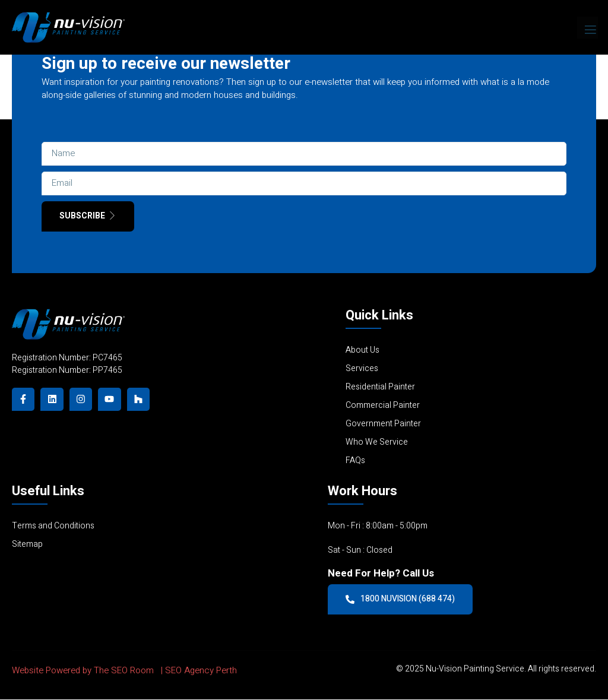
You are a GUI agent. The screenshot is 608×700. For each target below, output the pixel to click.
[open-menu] (588, 27)
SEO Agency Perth (201, 671)
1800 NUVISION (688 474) (401, 599)
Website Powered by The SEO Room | (88, 671)
